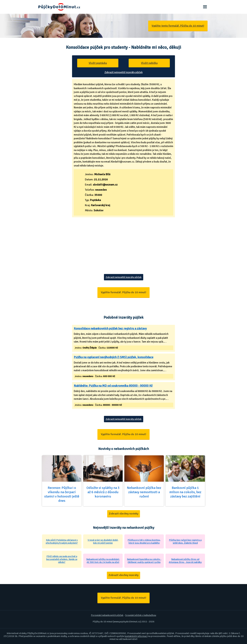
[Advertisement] (123, 248)
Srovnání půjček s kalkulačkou (141, 615)
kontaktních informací (136, 636)
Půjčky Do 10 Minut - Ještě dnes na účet (59, 7)
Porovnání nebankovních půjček (107, 615)
